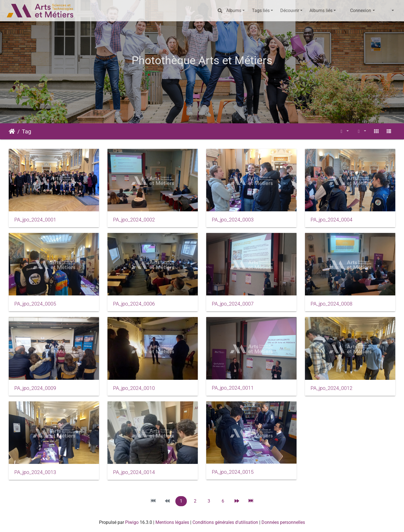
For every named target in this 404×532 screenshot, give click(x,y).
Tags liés (261, 11)
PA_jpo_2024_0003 (233, 220)
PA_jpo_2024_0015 (233, 472)
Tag (27, 131)
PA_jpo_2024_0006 (134, 304)
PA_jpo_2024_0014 (134, 472)
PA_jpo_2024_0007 (233, 304)
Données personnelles (283, 522)
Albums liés (321, 11)
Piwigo (132, 522)
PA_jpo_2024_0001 (35, 220)
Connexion (361, 11)
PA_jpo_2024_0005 (35, 304)
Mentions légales (172, 522)
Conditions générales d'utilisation (225, 522)
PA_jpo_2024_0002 (134, 220)
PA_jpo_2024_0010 (134, 388)
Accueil (12, 131)
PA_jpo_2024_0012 (331, 388)
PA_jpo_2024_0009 (35, 388)
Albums (234, 11)
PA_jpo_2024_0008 (331, 304)
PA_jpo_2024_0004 (331, 220)
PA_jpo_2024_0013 (35, 472)
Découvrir (290, 11)
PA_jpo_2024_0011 (233, 388)
